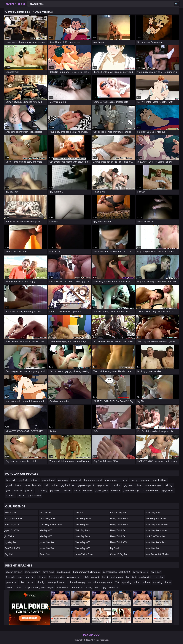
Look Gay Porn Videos (51, 524)
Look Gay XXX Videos (156, 536)
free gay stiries (56, 577)
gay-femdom (34, 496)
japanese (55, 490)
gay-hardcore (68, 485)
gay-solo (128, 485)
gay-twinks (168, 490)
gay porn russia (110, 587)
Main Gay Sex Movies (156, 530)
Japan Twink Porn (84, 554)
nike (22, 582)
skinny (21, 496)
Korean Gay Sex (118, 512)
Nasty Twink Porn (119, 518)
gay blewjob (145, 577)
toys (125, 480)
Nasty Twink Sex (118, 530)
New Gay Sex (11, 512)
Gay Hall (9, 554)
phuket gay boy (14, 572)
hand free (30, 577)
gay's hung (48, 572)
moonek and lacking (82, 587)
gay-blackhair (159, 480)
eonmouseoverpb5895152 (116, 572)
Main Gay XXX (152, 548)
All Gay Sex (45, 512)
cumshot (116, 485)
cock (46, 485)
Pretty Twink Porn (14, 518)
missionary (42, 490)
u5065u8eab (64, 572)
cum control (73, 577)
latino (55, 485)
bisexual (18, 490)
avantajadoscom (56, 582)
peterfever (11, 582)
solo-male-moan (151, 490)
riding (169, 485)
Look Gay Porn (82, 536)
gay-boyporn (101, 490)
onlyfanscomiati (91, 577)
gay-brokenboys (131, 490)
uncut (77, 490)
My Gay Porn (117, 548)
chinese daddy (32, 572)
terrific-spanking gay (113, 577)
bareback (11, 480)
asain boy (156, 572)
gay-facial (76, 480)
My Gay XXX (46, 530)
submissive (63, 587)
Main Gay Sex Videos (156, 542)
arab (19, 587)
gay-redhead (49, 480)
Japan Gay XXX (12, 530)
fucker (31, 582)
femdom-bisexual (93, 480)
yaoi (8, 490)
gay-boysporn (112, 480)
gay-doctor (103, 485)
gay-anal (145, 480)
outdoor (35, 480)
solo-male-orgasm (154, 485)
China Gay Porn (48, 518)
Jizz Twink (9, 536)
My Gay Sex (10, 542)
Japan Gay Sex (47, 542)
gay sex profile (140, 572)
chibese (42, 577)
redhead (87, 490)
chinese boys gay (77, 582)
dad (97, 587)
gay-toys (10, 496)
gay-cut (29, 490)
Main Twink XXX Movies (157, 554)
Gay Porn (80, 512)
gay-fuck (23, 480)
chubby (134, 480)
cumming (63, 480)
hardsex (67, 490)
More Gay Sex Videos (156, 518)
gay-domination (14, 485)
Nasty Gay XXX (82, 542)
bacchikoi (131, 577)
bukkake (115, 490)
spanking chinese (162, 582)
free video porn (14, 577)
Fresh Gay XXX (12, 524)
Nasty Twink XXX (118, 542)
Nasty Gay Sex (82, 524)
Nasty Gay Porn (83, 518)
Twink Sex (45, 554)
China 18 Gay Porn (120, 554)
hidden (146, 582)
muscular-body (33, 485)
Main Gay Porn (82, 530)
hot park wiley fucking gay (87, 572)
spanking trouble (131, 582)
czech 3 (10, 587)
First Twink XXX (12, 548)
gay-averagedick (86, 485)
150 (117, 582)
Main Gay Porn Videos (157, 524)
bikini (139, 485)
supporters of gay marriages (39, 587)
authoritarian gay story (100, 582)
